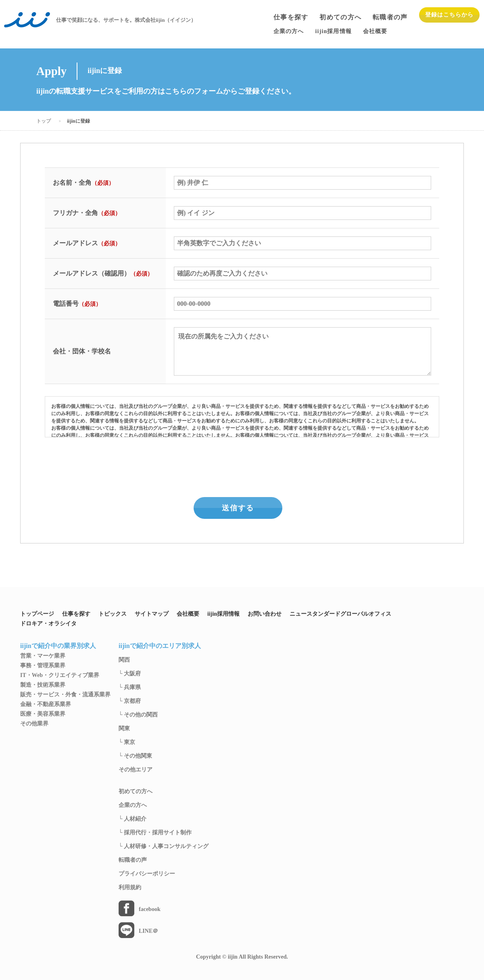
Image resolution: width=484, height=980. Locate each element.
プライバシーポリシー (147, 874)
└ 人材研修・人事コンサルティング (164, 846)
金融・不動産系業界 (46, 704)
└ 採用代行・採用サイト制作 (155, 833)
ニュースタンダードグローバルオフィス (340, 614)
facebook (150, 909)
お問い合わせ (265, 614)
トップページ (37, 614)
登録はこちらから (450, 15)
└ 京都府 (130, 701)
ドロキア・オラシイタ (48, 624)
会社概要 (188, 614)
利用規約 (130, 888)
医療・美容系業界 (43, 714)
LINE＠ (148, 931)
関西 (124, 660)
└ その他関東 (135, 756)
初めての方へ (340, 17)
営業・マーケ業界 (43, 656)
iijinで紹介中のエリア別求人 (160, 646)
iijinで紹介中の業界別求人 (58, 646)
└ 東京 (127, 742)
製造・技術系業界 (43, 685)
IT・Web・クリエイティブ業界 (60, 675)
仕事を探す (291, 17)
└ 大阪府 (130, 674)
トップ (44, 121)
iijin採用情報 (223, 614)
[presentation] (243, 465)
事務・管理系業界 (43, 666)
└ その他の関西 (138, 715)
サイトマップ (152, 614)
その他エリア (136, 770)
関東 (124, 729)
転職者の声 (390, 17)
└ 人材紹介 (132, 819)
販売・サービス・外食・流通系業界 (65, 695)
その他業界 (34, 724)
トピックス (113, 614)
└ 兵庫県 (130, 687)
